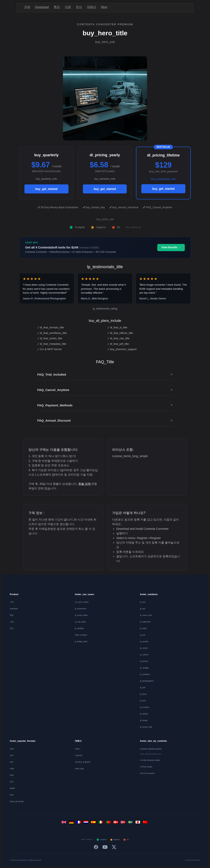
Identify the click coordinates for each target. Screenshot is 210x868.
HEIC (12, 749)
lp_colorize (144, 655)
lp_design (144, 720)
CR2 (12, 755)
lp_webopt (144, 714)
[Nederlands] (87, 823)
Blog (104, 7)
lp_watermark (145, 622)
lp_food (143, 701)
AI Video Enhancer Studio (150, 760)
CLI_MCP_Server (82, 602)
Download (42, 7)
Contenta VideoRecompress (151, 749)
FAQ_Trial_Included (105, 375)
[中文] (146, 823)
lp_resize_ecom (146, 615)
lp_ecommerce (81, 609)
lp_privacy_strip (146, 727)
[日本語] (138, 823)
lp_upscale (144, 642)
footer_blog (79, 769)
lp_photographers (147, 681)
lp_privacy (144, 661)
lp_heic (143, 602)
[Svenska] (131, 823)
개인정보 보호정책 (82, 762)
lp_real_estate (80, 622)
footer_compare (81, 635)
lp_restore (144, 648)
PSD (12, 795)
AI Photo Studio (146, 767)
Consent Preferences (192, 860)
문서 (79, 7)
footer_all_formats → (18, 801)
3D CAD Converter (147, 773)
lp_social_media (81, 615)
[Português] (109, 823)
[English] (64, 823)
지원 (68, 7)
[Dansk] (116, 823)
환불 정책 (84, 484)
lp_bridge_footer (81, 642)
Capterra (98, 227)
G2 (116, 227)
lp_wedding (79, 628)
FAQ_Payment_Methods (105, 405)
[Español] (94, 823)
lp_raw (143, 609)
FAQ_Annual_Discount (105, 421)
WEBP (12, 788)
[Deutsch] (72, 823)
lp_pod (143, 688)
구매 (27, 7)
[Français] (79, 823)
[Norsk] (123, 823)
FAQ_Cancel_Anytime (105, 390)
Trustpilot (77, 227)
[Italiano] (101, 823)
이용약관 (79, 755)
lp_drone (143, 694)
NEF (12, 762)
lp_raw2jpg (144, 668)
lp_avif (143, 635)
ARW (12, 769)
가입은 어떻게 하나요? (129, 513)
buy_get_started (46, 189)
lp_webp (143, 628)
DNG (12, 775)
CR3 (12, 782)
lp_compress (145, 674)
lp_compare (145, 707)
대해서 (92, 7)
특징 (57, 7)
